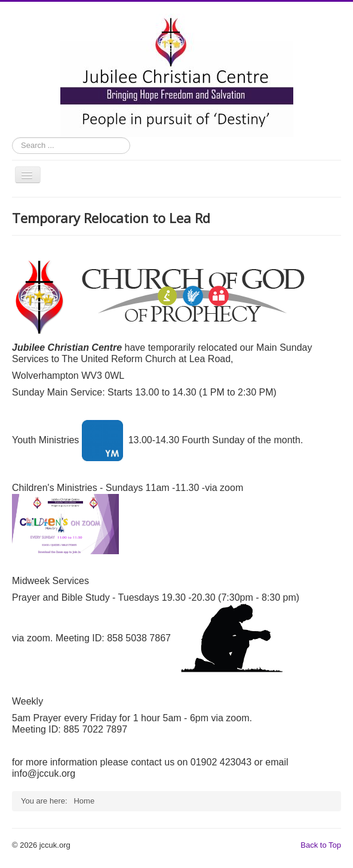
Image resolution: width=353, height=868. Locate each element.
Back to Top (321, 845)
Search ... (12, 138)
